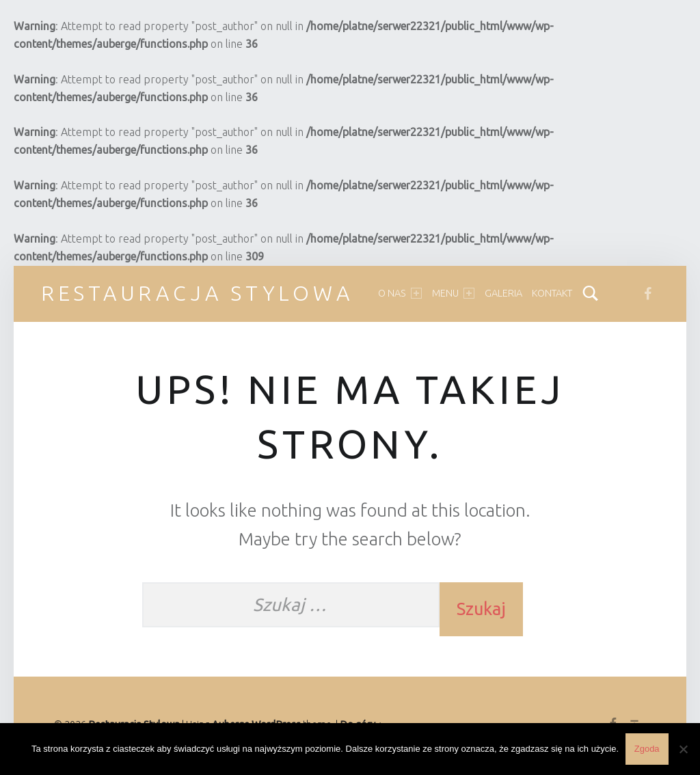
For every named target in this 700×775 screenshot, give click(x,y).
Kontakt (552, 293)
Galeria (503, 293)
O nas (400, 293)
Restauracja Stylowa (197, 293)
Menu (453, 293)
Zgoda (647, 749)
